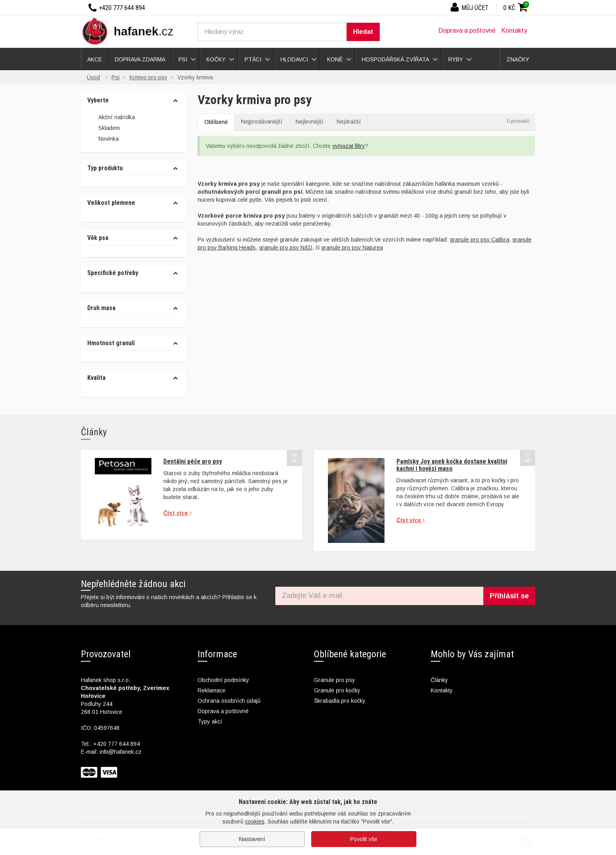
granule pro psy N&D (286, 248)
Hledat (363, 32)
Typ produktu (105, 168)
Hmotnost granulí (111, 343)
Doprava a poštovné (467, 30)
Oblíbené (216, 122)
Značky (518, 59)
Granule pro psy (334, 680)
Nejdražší (349, 122)
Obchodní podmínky (223, 680)
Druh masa (101, 308)
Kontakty (514, 30)
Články (439, 680)
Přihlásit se (509, 596)
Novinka (103, 140)
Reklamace (212, 690)
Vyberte (98, 100)
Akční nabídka (111, 118)
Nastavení (252, 839)
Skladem (104, 128)
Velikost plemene (111, 203)
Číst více (178, 513)
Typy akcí (210, 721)
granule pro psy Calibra (480, 240)
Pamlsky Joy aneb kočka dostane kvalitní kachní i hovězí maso (452, 465)
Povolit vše (364, 839)
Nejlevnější (310, 122)
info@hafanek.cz (121, 752)
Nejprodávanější (262, 122)
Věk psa (98, 238)
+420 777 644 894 (117, 744)
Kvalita (96, 378)
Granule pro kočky (337, 690)
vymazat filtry (349, 146)
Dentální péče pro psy (193, 461)
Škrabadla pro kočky (340, 701)
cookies (255, 822)
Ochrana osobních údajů (229, 701)
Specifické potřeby (113, 273)
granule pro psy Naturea (352, 248)
